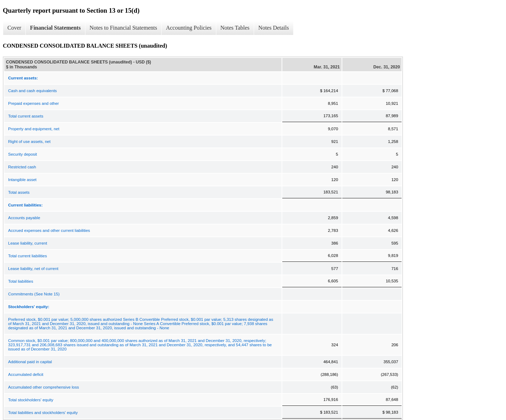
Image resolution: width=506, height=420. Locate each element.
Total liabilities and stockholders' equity (43, 413)
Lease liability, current (28, 243)
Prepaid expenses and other (34, 103)
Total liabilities (21, 281)
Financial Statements (55, 28)
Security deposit (23, 154)
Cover (14, 28)
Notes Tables (235, 28)
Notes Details (274, 28)
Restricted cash (22, 167)
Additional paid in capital (30, 362)
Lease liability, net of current (33, 269)
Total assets (19, 192)
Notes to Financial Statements (124, 28)
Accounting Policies (189, 28)
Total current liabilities (28, 256)
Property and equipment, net (34, 129)
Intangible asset (22, 180)
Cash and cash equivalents (32, 91)
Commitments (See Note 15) (34, 294)
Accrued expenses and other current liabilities (49, 230)
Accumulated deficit (26, 374)
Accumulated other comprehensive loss (44, 387)
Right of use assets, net (29, 142)
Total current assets (26, 116)
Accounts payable (24, 218)
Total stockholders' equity (31, 400)
